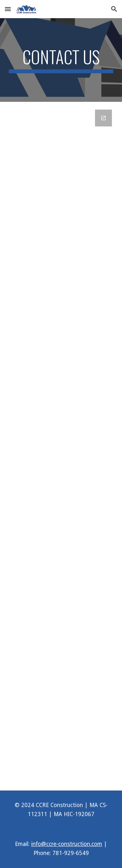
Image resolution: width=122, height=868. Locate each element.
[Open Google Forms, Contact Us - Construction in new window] (103, 118)
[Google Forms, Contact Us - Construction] (61, 446)
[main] (61, 60)
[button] (8, 9)
